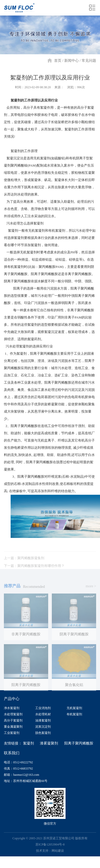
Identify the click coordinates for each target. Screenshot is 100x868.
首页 (58, 61)
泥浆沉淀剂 (43, 726)
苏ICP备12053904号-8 (50, 844)
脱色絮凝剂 (43, 733)
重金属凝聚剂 (13, 726)
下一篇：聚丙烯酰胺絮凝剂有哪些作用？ (34, 569)
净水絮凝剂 (12, 708)
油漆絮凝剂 (43, 720)
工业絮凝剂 (12, 733)
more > (91, 590)
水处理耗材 (43, 714)
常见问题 (89, 61)
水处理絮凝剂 (13, 714)
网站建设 (58, 850)
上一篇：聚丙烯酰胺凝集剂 (24, 562)
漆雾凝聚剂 (49, 743)
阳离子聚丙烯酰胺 (79, 743)
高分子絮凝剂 (13, 720)
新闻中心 (72, 61)
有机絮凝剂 (74, 714)
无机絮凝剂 (74, 708)
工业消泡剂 (43, 708)
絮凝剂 (28, 743)
